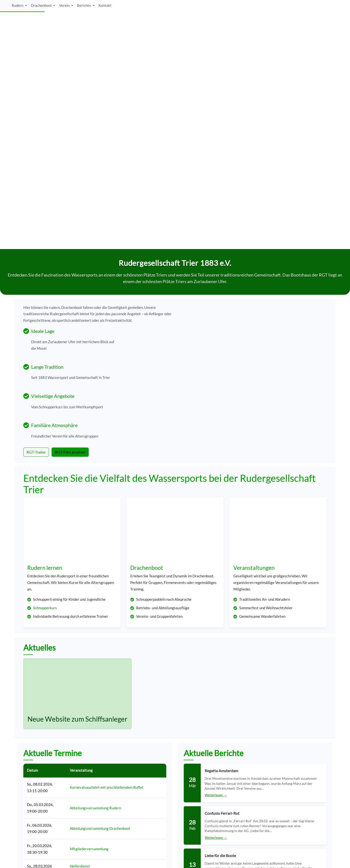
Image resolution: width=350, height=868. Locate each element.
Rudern (234, 7)
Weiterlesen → (216, 578)
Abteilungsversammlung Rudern (95, 591)
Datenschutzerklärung (252, 812)
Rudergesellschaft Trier (35, 863)
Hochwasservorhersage (253, 802)
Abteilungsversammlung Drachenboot (100, 611)
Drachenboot (258, 7)
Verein (281, 7)
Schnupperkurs (45, 391)
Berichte (300, 7)
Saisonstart (79, 663)
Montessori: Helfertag (88, 677)
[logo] (43, 7)
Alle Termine (95, 727)
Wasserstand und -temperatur (258, 791)
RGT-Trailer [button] (36, 223)
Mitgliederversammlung (89, 632)
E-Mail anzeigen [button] (134, 815)
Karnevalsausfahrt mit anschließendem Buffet (107, 570)
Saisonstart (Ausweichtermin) (94, 691)
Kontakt (321, 7)
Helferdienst (80, 649)
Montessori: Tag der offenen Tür (95, 705)
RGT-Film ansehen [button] (70, 223)
